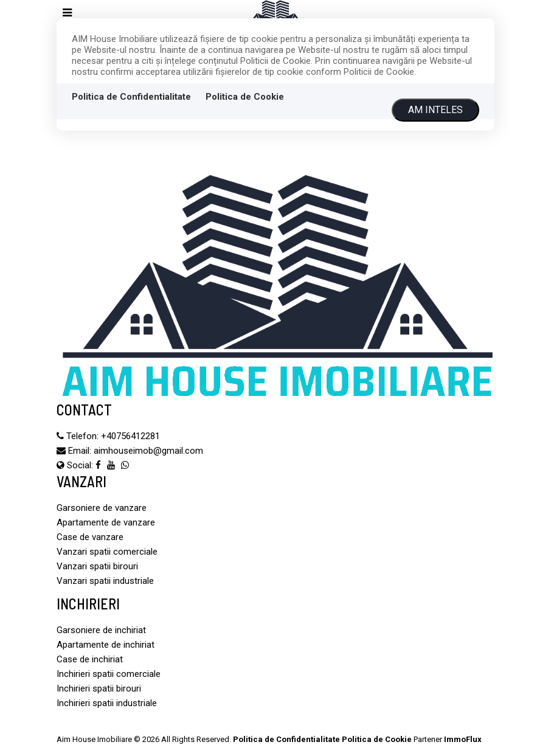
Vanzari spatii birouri (97, 566)
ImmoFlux (463, 739)
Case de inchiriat (90, 659)
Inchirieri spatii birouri (99, 688)
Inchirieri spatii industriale (107, 703)
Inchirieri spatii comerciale (109, 674)
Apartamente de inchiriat (106, 645)
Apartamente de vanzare (106, 522)
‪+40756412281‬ (130, 436)
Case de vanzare (90, 537)
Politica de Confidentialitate (131, 97)
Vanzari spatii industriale (105, 581)
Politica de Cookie (245, 97)
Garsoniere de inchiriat (101, 630)
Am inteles (435, 110)
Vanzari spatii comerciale (107, 552)
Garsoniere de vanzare (102, 508)
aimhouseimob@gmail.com (148, 451)
